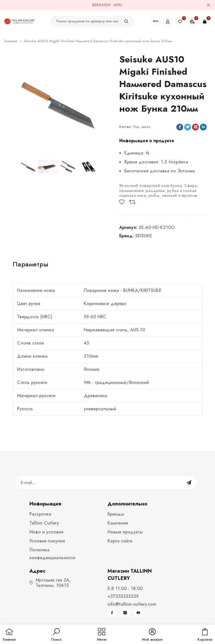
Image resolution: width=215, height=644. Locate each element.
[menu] (102, 635)
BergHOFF (102, 5)
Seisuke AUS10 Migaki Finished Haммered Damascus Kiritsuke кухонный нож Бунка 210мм (98, 41)
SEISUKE (144, 236)
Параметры (31, 264)
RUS (156, 21)
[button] (56, 635)
